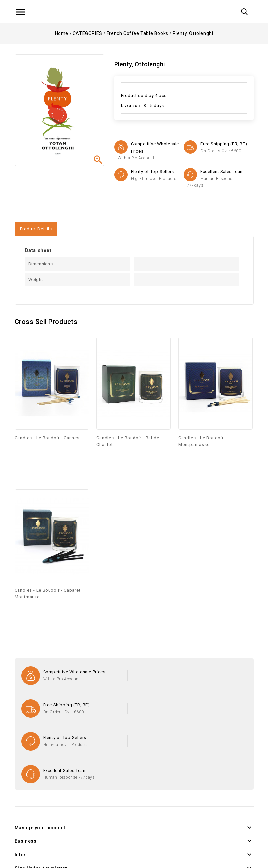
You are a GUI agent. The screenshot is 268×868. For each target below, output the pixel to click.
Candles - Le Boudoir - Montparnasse (202, 441)
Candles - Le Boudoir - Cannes (47, 438)
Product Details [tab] (36, 229)
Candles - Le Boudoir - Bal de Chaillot (128, 441)
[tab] (65, 226)
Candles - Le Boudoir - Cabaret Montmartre (48, 594)
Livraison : (132, 106)
